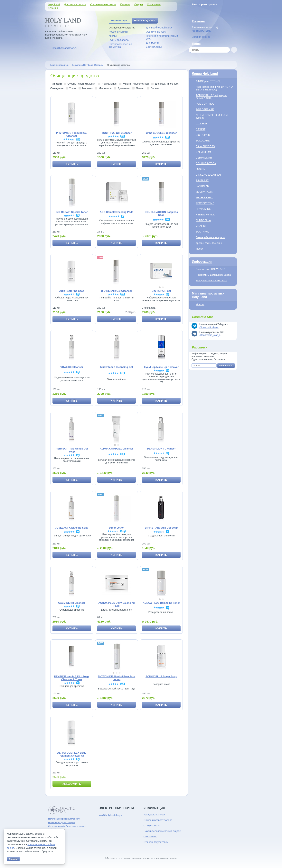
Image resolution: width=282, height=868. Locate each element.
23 (168, 370)
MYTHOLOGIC (204, 197)
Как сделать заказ (154, 815)
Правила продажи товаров (61, 822)
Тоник (73, 88)
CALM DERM (203, 152)
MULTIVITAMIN (204, 192)
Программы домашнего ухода (213, 275)
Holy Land (54, 4)
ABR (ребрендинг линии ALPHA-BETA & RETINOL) (215, 88)
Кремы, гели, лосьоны (209, 243)
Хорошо (13, 859)
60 (168, 294)
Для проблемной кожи (159, 28)
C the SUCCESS (205, 146)
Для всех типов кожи (167, 84)
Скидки (139, 4)
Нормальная (109, 84)
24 (78, 372)
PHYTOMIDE (203, 209)
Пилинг (140, 88)
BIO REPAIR (203, 135)
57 (123, 216)
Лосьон (155, 88)
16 (168, 608)
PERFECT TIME (205, 203)
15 (168, 453)
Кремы (113, 36)
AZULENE (202, 124)
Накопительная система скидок (162, 831)
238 (123, 684)
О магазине (154, 4)
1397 (123, 531)
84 (78, 215)
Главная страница (59, 65)
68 (78, 294)
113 (123, 136)
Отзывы (53, 8)
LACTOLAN (202, 186)
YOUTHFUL (202, 232)
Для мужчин (153, 43)
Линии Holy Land (145, 21)
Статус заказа (152, 826)
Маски (199, 249)
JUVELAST (202, 180)
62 (78, 455)
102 (123, 373)
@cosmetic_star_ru (210, 335)
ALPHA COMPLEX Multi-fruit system (212, 116)
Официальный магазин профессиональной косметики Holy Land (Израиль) (66, 35)
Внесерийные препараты (210, 237)
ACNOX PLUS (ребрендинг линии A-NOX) (211, 97)
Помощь (125, 4)
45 (78, 759)
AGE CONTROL (205, 104)
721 (168, 219)
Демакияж (124, 88)
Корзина (198, 21)
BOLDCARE (203, 141)
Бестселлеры (120, 21)
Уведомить (72, 784)
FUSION (200, 169)
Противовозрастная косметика (120, 45)
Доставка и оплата (75, 4)
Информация (202, 262)
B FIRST (201, 129)
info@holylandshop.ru (65, 48)
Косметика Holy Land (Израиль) (88, 65)
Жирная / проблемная (136, 84)
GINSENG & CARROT (208, 175)
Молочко (87, 88)
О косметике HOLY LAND (210, 269)
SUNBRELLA (203, 220)
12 (78, 606)
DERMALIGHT (204, 158)
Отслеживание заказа (103, 4)
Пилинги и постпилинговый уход (162, 37)
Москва (200, 304)
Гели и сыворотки (119, 40)
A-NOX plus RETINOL (208, 81)
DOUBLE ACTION (206, 163)
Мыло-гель (105, 88)
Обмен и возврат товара (158, 820)
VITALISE (201, 226)
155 (78, 139)
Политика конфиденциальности (64, 819)
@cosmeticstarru (209, 327)
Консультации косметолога (211, 280)
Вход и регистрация (204, 4)
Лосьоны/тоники (118, 32)
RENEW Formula (205, 215)
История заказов (201, 37)
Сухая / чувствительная (81, 84)
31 (78, 532)
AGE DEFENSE (205, 109)
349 (123, 454)
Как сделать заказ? (202, 31)
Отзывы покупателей (156, 842)
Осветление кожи (156, 32)
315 (168, 137)
